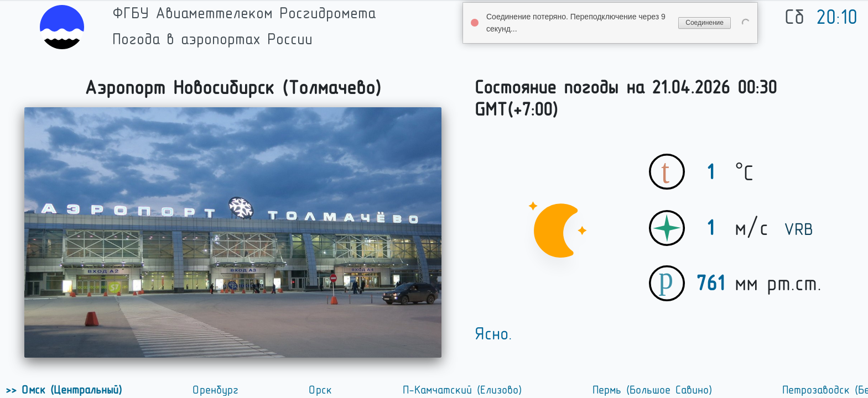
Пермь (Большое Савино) (654, 390)
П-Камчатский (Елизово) (464, 390)
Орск (322, 390)
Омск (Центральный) (71, 390)
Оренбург (217, 390)
